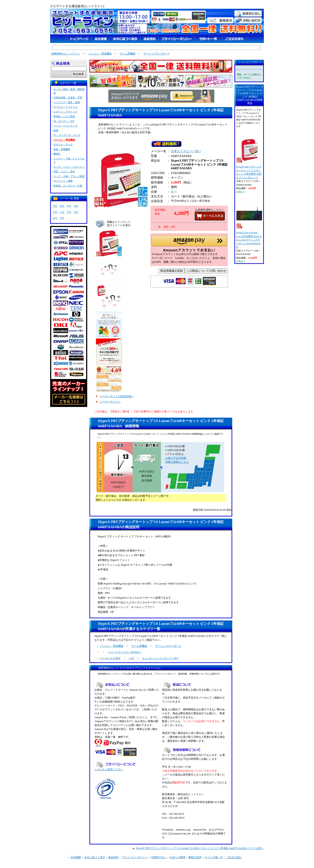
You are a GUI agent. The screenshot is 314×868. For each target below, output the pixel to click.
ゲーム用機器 (128, 54)
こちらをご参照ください (109, 769)
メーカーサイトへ (110, 402)
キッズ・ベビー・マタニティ (69, 167)
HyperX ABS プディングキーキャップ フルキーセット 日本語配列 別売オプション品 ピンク (249, 158)
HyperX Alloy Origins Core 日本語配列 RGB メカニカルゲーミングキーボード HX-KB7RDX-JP (249, 225)
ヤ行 (76, 212)
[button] (189, 245)
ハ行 (131, 658)
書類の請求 (195, 857)
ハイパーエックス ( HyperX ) (125, 652)
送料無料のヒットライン (66, 54)
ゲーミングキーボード (157, 54)
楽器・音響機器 (62, 149)
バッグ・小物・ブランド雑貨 (69, 176)
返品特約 (113, 857)
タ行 (76, 206)
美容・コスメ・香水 (64, 171)
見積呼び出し (159, 857)
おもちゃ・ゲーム (63, 144)
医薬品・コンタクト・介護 (68, 186)
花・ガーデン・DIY (64, 121)
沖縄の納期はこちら (177, 462)
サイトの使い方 (214, 857)
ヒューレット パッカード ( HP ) (160, 658)
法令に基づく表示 (95, 857)
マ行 (69, 212)
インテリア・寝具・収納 (67, 102)
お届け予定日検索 (176, 458)
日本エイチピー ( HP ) (186, 152)
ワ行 (62, 218)
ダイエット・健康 (63, 181)
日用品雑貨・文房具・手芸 (68, 97)
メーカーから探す (110, 658)
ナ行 (55, 212)
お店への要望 (177, 857)
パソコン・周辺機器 (100, 54)
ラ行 (55, 218)
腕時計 (57, 154)
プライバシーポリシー (135, 857)
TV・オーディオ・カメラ (67, 135)
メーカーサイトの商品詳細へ (117, 396)
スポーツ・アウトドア (65, 112)
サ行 (69, 206)
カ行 (62, 206)
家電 (56, 130)
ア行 (55, 206)
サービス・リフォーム (65, 107)
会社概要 (76, 857)
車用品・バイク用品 (64, 116)
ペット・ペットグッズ (65, 126)
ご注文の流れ (234, 857)
